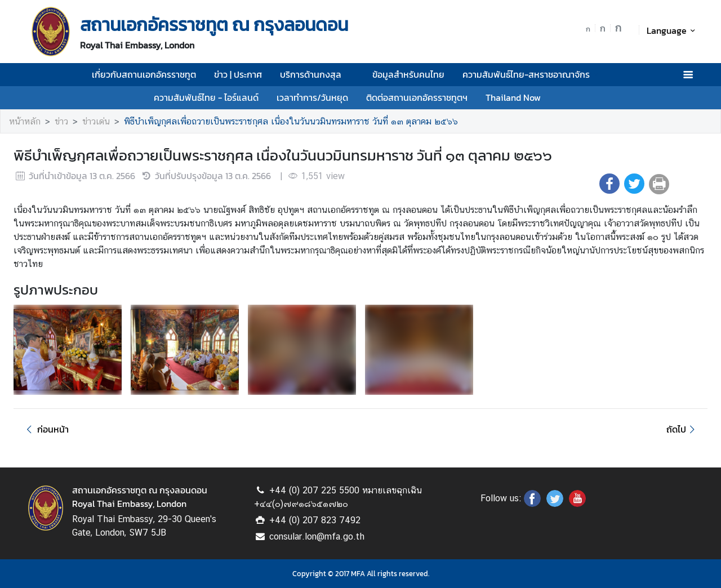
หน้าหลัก (25, 121)
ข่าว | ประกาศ (238, 74)
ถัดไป (682, 429)
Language (673, 30)
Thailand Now (513, 97)
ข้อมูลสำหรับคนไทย (408, 74)
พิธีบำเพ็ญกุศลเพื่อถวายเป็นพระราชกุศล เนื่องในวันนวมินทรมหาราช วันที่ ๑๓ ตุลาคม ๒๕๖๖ (291, 121)
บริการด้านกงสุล (317, 74)
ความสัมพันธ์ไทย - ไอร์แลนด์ (206, 97)
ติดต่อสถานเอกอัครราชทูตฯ (417, 97)
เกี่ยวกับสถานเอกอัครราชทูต (144, 74)
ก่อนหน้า (46, 429)
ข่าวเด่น (96, 121)
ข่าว (61, 121)
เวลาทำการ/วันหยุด (312, 97)
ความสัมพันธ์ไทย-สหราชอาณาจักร (532, 74)
